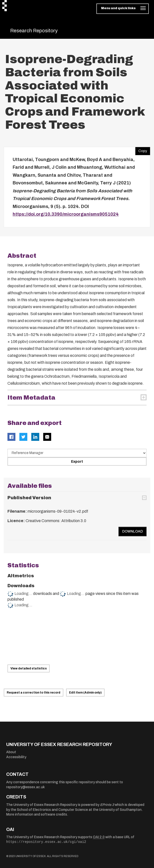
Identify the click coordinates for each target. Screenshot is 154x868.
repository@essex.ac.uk (25, 787)
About (11, 752)
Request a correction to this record (34, 693)
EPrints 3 (107, 805)
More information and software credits (37, 814)
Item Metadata (31, 398)
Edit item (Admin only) (85, 693)
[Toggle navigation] (123, 9)
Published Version (29, 498)
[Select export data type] (77, 453)
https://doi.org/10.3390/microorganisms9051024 (66, 214)
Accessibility (16, 757)
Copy (141, 150)
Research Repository (34, 31)
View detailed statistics (29, 668)
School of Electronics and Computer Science (52, 810)
